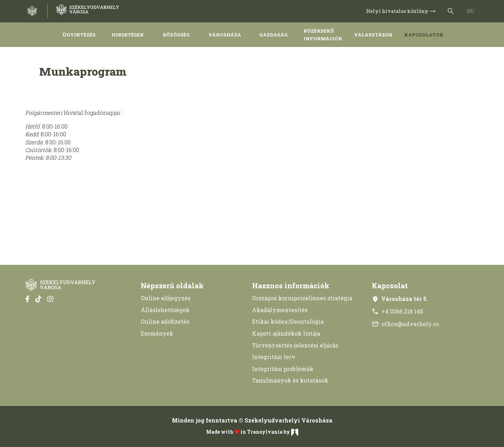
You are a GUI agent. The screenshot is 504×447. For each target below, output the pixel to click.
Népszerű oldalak (172, 286)
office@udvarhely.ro (405, 324)
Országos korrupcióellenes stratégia (302, 298)
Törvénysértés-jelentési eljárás (295, 345)
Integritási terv (274, 357)
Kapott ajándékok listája (286, 333)
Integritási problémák (283, 369)
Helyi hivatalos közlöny (401, 11)
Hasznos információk (291, 286)
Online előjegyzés (166, 298)
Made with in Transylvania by (252, 432)
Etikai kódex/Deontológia (288, 321)
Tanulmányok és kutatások (290, 380)
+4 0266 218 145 (397, 311)
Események (157, 333)
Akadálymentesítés (280, 310)
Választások (373, 35)
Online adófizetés (165, 321)
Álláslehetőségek (165, 310)
